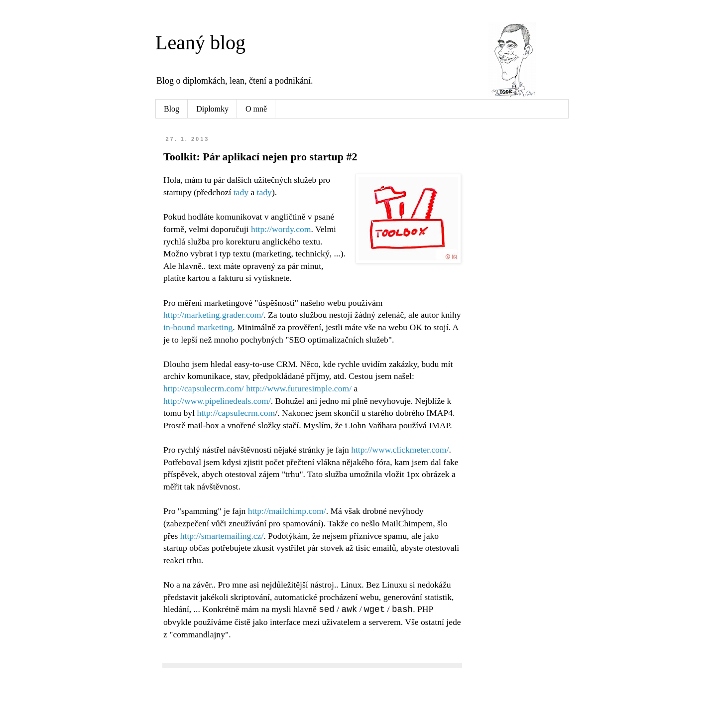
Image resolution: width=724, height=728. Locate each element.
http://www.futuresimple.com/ (299, 388)
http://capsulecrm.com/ (204, 388)
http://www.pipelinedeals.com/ (217, 401)
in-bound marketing (198, 327)
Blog (172, 109)
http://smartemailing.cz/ (222, 536)
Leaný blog (200, 43)
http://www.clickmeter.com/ (400, 450)
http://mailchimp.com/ (287, 511)
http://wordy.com (281, 229)
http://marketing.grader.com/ (213, 315)
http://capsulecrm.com (236, 413)
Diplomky (212, 109)
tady (241, 192)
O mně (256, 109)
